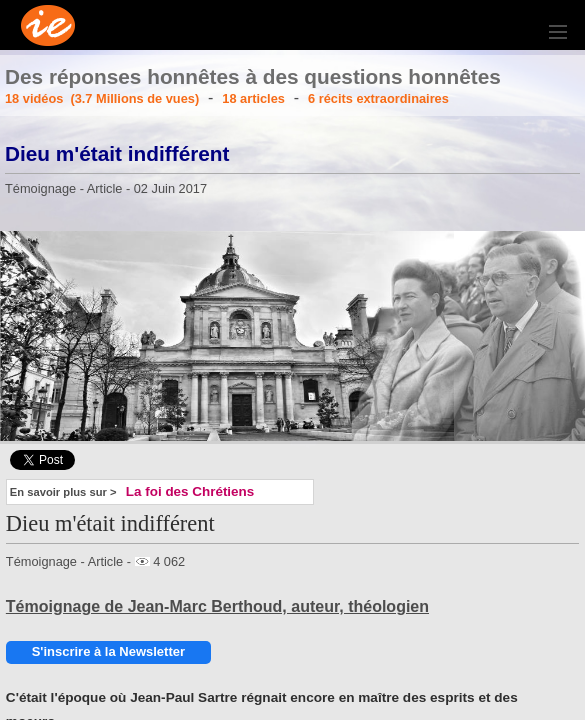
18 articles (253, 98)
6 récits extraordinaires (378, 98)
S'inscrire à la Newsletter (108, 651)
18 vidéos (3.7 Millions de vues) (102, 98)
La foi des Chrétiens (190, 491)
